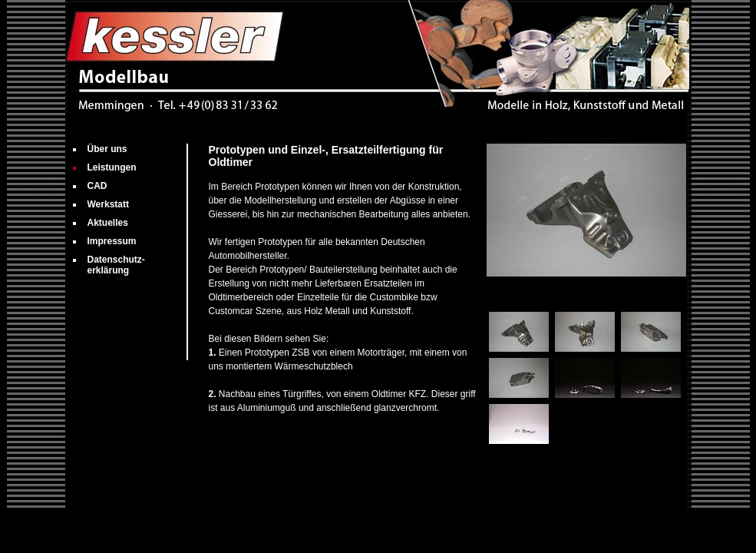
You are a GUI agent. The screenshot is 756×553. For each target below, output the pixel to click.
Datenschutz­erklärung (116, 265)
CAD (97, 186)
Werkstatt (108, 204)
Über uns (107, 149)
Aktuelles (108, 223)
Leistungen (112, 167)
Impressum (112, 241)
